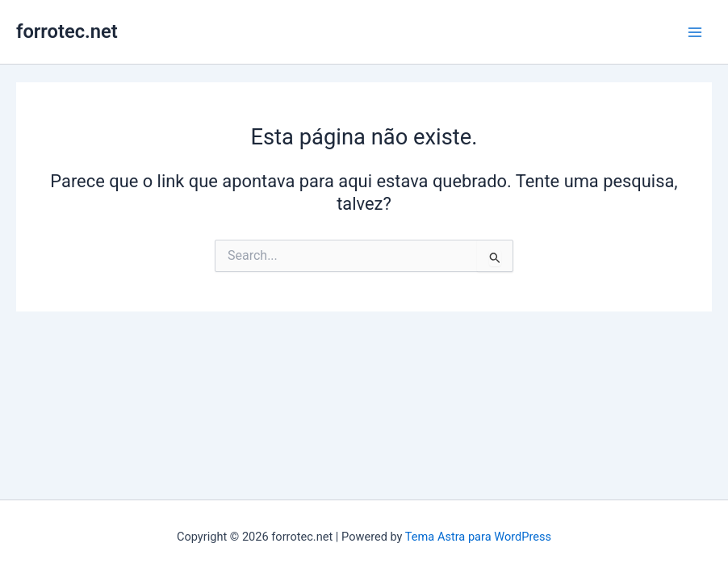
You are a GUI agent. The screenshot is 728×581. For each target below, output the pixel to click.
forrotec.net (67, 31)
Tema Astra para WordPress (478, 537)
